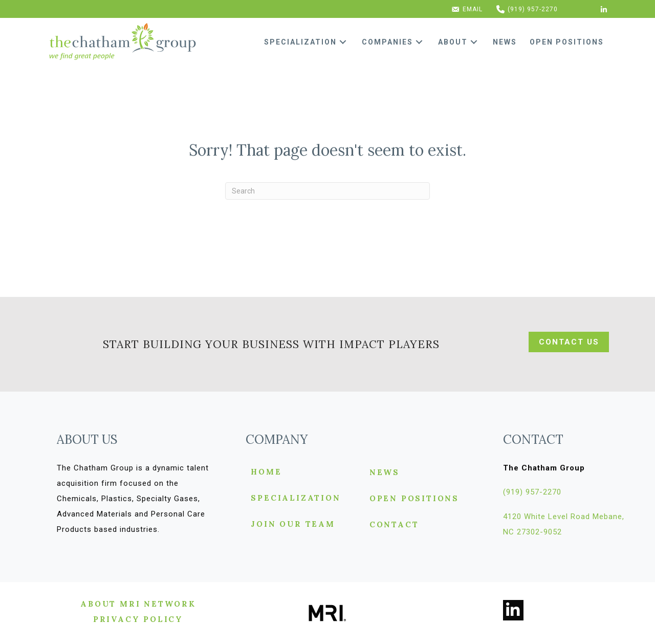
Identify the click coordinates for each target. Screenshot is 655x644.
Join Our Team (293, 524)
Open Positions (414, 499)
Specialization (296, 498)
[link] (309, 42)
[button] (343, 42)
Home (266, 472)
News (385, 473)
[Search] (327, 191)
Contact (394, 525)
